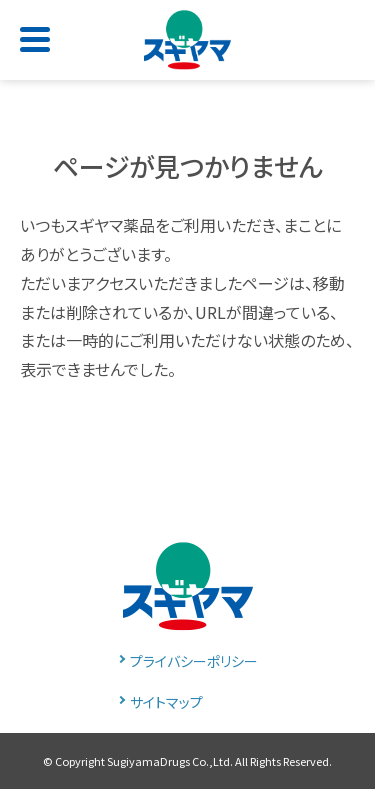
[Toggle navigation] (39, 33)
